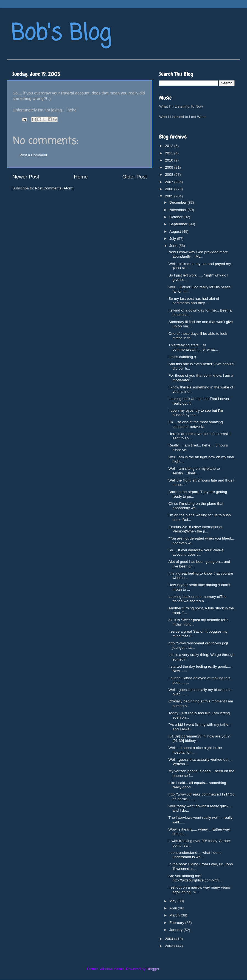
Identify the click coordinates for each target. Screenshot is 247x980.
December (178, 202)
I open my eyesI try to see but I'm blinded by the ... (196, 413)
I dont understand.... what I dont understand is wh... (195, 855)
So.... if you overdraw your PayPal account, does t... (196, 552)
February (177, 923)
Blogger (153, 969)
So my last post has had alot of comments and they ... (194, 301)
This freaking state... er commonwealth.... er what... (193, 347)
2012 (170, 146)
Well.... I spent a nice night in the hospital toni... (195, 750)
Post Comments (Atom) (54, 188)
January (176, 930)
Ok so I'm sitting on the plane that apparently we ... (196, 506)
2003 (170, 946)
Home (81, 177)
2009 (170, 167)
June (174, 246)
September (179, 224)
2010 (170, 160)
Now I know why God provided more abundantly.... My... (198, 254)
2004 (170, 939)
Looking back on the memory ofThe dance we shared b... (198, 599)
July (173, 239)
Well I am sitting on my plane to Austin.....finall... (194, 471)
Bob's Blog (61, 34)
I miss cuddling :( (182, 357)
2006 (170, 189)
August (176, 231)
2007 (170, 182)
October (176, 217)
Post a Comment (33, 155)
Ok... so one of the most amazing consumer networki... (196, 424)
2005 (170, 196)
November (178, 210)
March (175, 915)
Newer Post (26, 177)
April (174, 908)
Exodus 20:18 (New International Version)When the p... (195, 529)
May (173, 901)
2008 (170, 175)
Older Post (135, 177)
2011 (170, 153)
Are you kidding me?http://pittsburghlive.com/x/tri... (195, 878)
